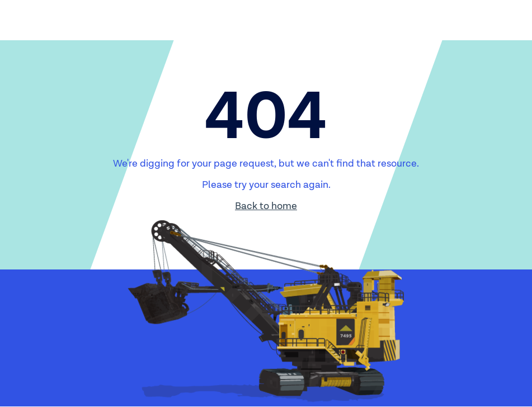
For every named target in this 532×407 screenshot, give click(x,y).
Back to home (266, 206)
